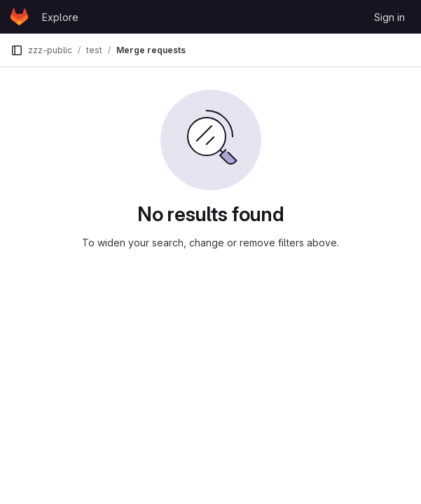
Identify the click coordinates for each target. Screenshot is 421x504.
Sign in (389, 17)
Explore (60, 17)
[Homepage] (19, 17)
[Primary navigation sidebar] (17, 50)
